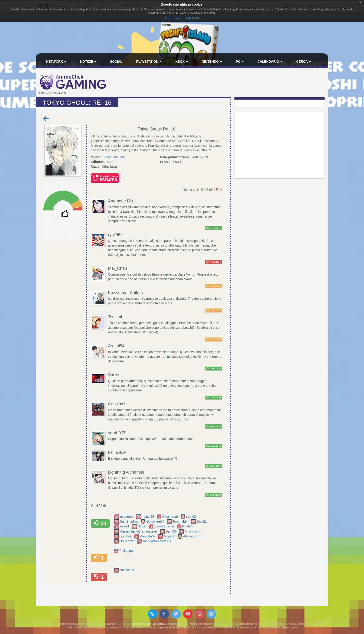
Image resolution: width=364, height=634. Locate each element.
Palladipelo (128, 551)
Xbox (182, 62)
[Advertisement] (231, 83)
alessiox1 (117, 404)
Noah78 (188, 526)
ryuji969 (115, 235)
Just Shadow (129, 521)
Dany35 (172, 531)
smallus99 (127, 570)
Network (56, 62)
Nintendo (212, 62)
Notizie (88, 62)
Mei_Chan (117, 268)
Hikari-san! (171, 517)
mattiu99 (148, 517)
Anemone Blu (120, 201)
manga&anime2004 (158, 541)
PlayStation (149, 62)
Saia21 (202, 521)
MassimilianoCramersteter (139, 531)
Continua (172, 18)
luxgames (127, 517)
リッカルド (193, 531)
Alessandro (192, 536)
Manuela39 (148, 536)
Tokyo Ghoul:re (114, 157)
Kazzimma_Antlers (125, 293)
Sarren (114, 375)
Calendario (270, 62)
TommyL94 (181, 521)
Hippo (142, 526)
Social (116, 62)
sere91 (125, 526)
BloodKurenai (165, 526)
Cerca (304, 62)
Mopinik (170, 536)
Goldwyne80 (156, 521)
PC (240, 62)
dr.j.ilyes (126, 536)
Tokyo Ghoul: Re (153, 129)
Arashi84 (116, 346)
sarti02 (192, 517)
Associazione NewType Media (147, 624)
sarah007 (117, 433)
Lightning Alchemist (126, 472)
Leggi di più (192, 18)
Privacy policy (289, 627)
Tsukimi (115, 317)
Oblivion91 (127, 541)
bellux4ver (117, 452)
